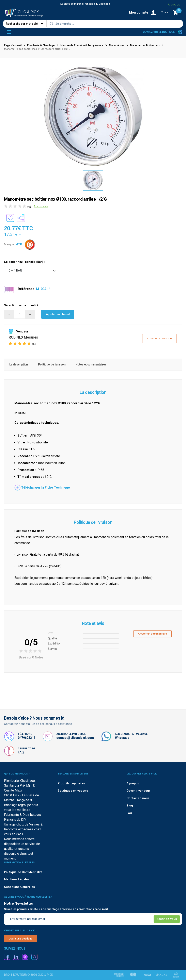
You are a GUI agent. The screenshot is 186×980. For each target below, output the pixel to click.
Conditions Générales (19, 887)
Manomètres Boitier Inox (145, 45)
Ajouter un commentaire (152, 634)
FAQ (21, 752)
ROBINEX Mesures (23, 337)
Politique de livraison (52, 365)
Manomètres (117, 45)
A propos (174, 4)
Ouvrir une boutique (21, 939)
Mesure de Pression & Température (82, 45)
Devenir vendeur (138, 791)
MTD (19, 244)
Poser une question (159, 338)
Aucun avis (41, 206)
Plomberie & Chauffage (41, 45)
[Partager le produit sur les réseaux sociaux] (21, 218)
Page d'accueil (13, 45)
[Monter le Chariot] (171, 13)
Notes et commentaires (91, 365)
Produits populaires (72, 783)
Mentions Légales (17, 879)
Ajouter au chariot (58, 314)
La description (19, 365)
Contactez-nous (138, 798)
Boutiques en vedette (73, 791)
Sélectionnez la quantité (21, 305)
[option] (93, 180)
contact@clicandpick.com (75, 738)
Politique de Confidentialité (23, 872)
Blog (130, 806)
